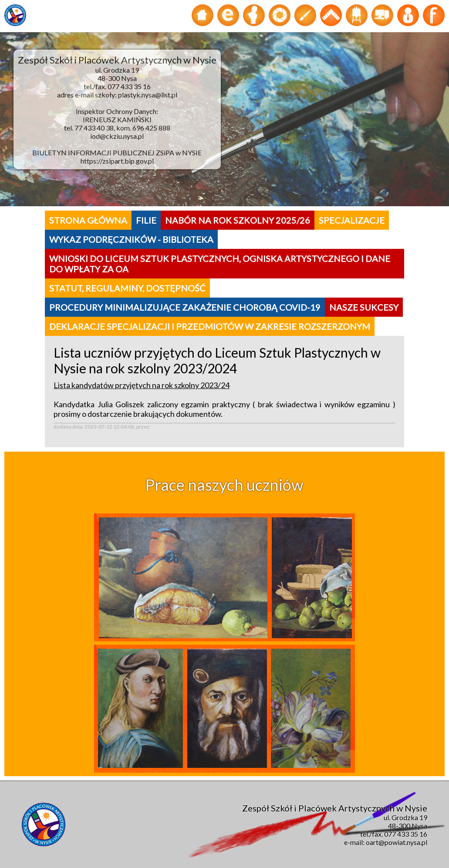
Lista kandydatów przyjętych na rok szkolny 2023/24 (142, 385)
